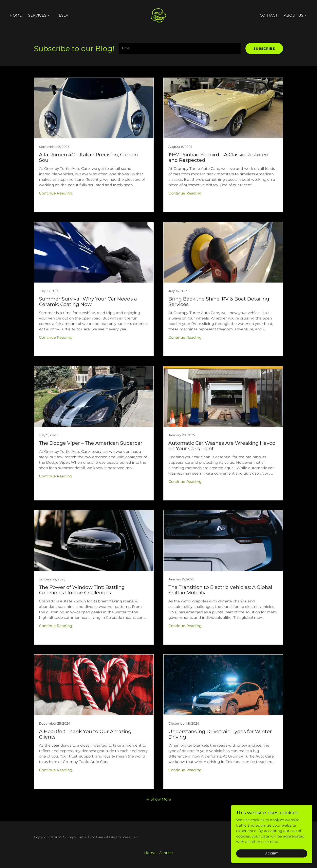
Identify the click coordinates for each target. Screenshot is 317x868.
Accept (272, 859)
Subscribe (264, 49)
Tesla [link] (63, 15)
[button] (39, 15)
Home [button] (150, 853)
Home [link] (16, 15)
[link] (158, 15)
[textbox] (180, 48)
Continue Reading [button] (56, 193)
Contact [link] (269, 15)
